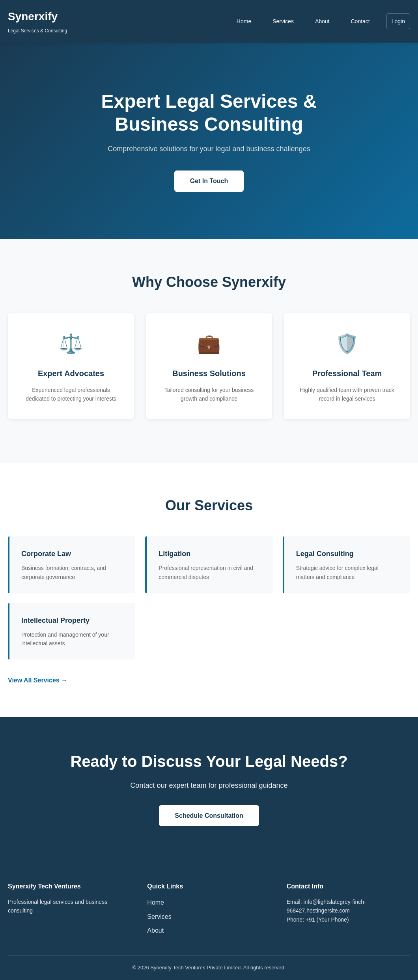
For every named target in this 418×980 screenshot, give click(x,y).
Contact (360, 21)
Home (244, 21)
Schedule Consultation (209, 816)
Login (398, 21)
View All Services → (38, 680)
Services (283, 21)
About (322, 21)
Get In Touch (209, 181)
